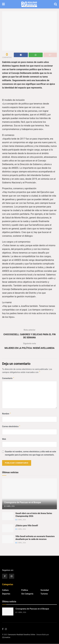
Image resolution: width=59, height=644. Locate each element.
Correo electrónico (11, 426)
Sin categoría (27, 594)
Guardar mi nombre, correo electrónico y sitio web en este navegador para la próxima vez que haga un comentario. (30, 453)
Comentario (8, 378)
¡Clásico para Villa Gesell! (27, 526)
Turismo (44, 594)
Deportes (6, 594)
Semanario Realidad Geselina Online (22, 635)
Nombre (7, 414)
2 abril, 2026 (21, 529)
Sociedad (45, 590)
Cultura (5, 590)
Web (4, 439)
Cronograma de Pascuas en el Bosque (23, 502)
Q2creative (6, 638)
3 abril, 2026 (9, 506)
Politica (25, 590)
